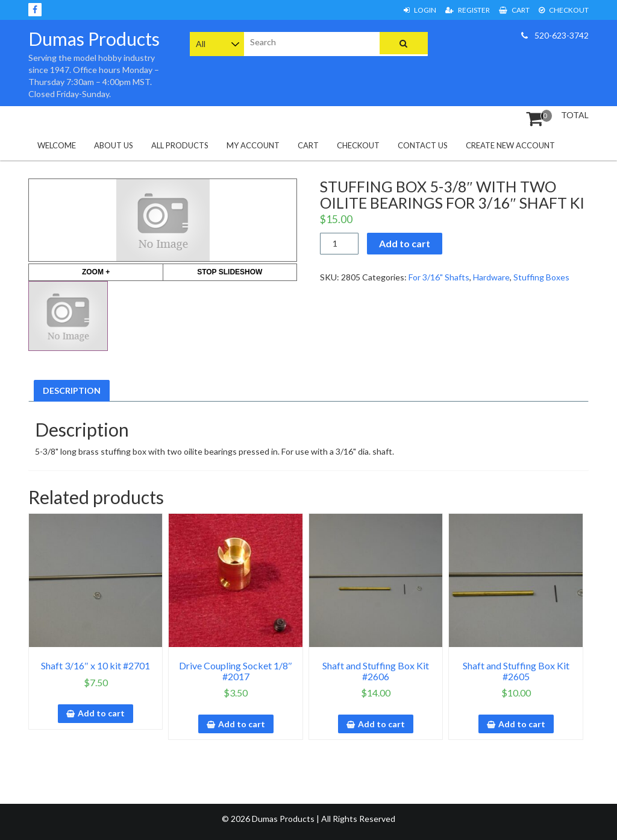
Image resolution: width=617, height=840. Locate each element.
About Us (114, 145)
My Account (253, 145)
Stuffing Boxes (541, 277)
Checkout (564, 10)
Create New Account (510, 145)
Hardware (491, 277)
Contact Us (423, 145)
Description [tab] (72, 390)
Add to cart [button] (101, 713)
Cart (514, 10)
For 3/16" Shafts (439, 277)
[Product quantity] (340, 244)
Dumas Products (94, 39)
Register (468, 10)
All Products (180, 145)
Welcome (57, 145)
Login (420, 10)
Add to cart (405, 243)
